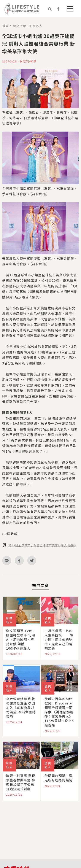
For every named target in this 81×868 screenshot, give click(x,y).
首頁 (5, 26)
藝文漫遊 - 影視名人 (28, 26)
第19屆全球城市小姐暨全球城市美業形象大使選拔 (42, 545)
